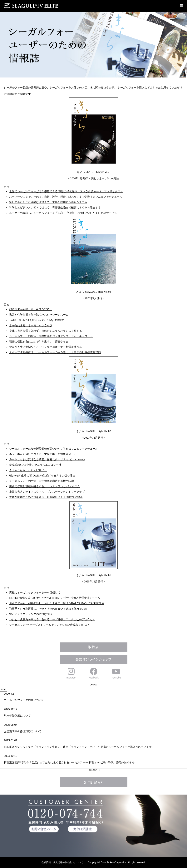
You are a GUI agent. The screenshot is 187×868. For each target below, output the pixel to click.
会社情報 (46, 862)
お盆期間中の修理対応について (23, 731)
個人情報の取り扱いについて (68, 862)
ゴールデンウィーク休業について (24, 700)
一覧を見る (92, 770)
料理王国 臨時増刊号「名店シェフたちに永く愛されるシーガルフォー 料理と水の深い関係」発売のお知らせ (69, 762)
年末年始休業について (17, 716)
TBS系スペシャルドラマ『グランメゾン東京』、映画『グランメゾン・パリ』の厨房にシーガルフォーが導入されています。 (79, 747)
